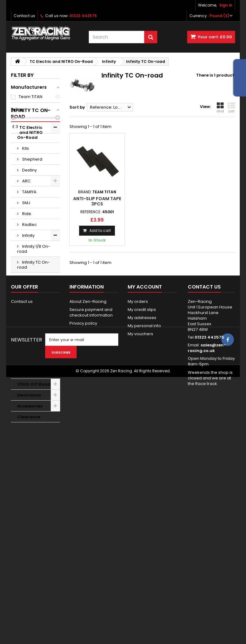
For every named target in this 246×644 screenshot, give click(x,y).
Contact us (24, 16)
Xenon (28, 323)
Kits (25, 182)
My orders (138, 501)
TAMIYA (29, 226)
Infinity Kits (32, 312)
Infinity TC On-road (33, 299)
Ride (26, 248)
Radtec (29, 259)
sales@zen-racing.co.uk (207, 547)
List (231, 108)
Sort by (77, 107)
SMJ (26, 237)
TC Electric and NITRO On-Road (34, 166)
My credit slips (142, 509)
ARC (26, 215)
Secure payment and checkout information (91, 512)
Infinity (28, 269)
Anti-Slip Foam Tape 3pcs (97, 201)
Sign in (226, 5)
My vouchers (140, 533)
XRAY (27, 334)
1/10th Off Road (34, 418)
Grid (220, 108)
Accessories (30, 440)
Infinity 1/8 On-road (34, 283)
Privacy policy (83, 523)
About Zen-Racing (88, 501)
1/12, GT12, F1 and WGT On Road (31, 366)
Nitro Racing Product (31, 405)
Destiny (29, 204)
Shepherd (32, 193)
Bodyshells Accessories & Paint (32, 386)
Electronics (29, 429)
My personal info (144, 525)
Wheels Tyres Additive (31, 347)
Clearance (29, 451)
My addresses (142, 517)
